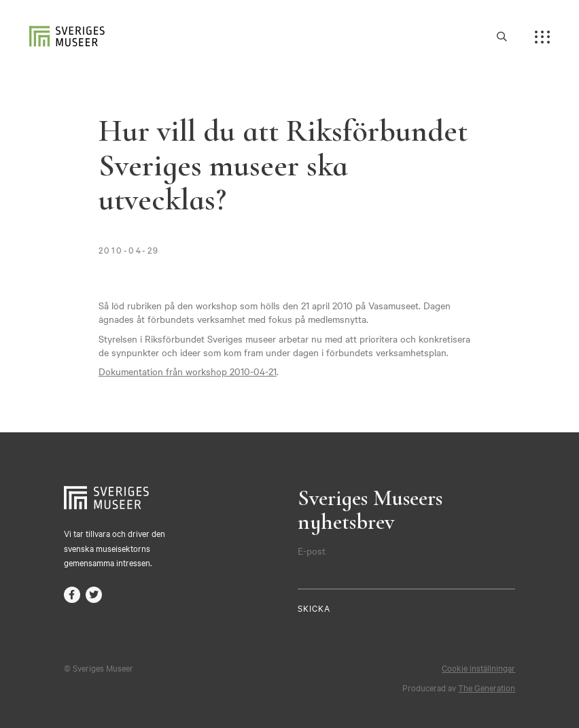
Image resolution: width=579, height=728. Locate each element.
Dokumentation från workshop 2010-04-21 (188, 371)
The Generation (487, 687)
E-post (312, 551)
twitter (94, 595)
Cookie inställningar (478, 668)
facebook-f (72, 595)
